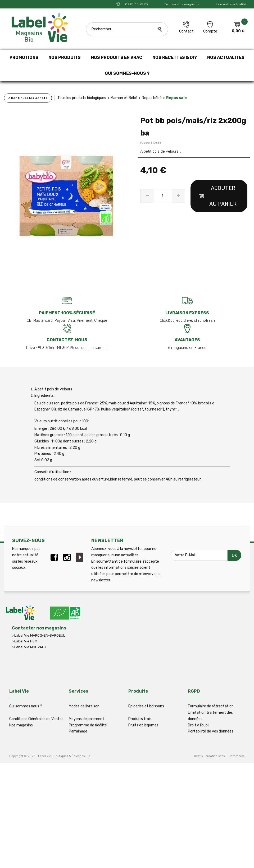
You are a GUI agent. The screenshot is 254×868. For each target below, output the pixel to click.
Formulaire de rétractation (211, 706)
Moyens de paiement (87, 719)
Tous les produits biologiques (82, 98)
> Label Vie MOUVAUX (29, 647)
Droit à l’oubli (199, 725)
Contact (186, 31)
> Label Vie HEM (25, 641)
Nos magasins (21, 725)
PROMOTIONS (24, 57)
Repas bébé (152, 98)
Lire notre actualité (231, 4)
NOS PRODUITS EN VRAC (117, 57)
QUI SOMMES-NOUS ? (127, 73)
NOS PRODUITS (65, 57)
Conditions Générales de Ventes (36, 719)
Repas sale (176, 98)
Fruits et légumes (143, 725)
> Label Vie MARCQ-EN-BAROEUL (38, 635)
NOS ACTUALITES (226, 57)
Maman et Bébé (124, 98)
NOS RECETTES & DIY (175, 57)
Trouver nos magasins (182, 4)
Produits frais (140, 719)
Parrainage (78, 731)
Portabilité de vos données (211, 731)
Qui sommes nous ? (26, 706)
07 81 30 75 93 (136, 4)
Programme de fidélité (88, 725)
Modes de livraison (84, 706)
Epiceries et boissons (146, 706)
